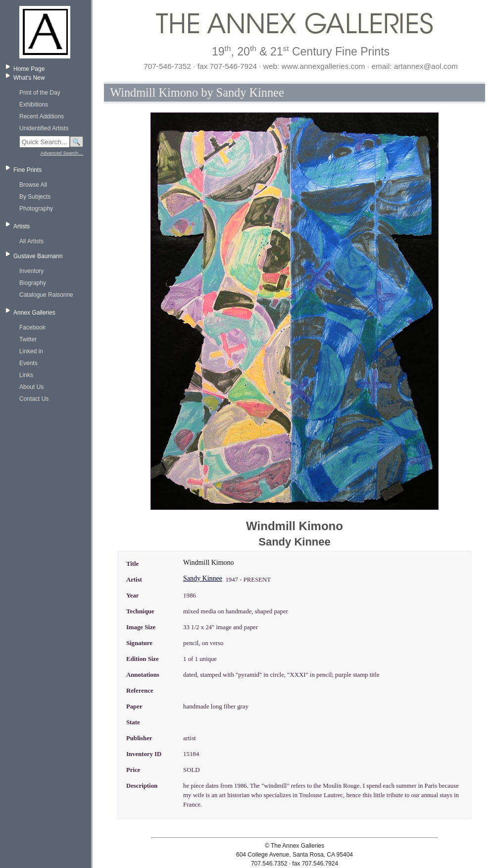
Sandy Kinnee (203, 578)
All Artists (31, 241)
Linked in (31, 351)
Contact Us (34, 399)
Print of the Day (40, 93)
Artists (22, 226)
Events (28, 363)
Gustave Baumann (38, 256)
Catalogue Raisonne (46, 295)
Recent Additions (42, 116)
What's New (29, 78)
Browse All (33, 185)
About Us (31, 387)
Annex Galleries (34, 313)
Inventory (31, 271)
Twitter (28, 339)
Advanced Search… (62, 153)
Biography (33, 283)
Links (26, 375)
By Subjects (35, 197)
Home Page (29, 69)
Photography (36, 209)
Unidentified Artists (44, 128)
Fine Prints (27, 170)
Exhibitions (34, 105)
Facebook (32, 327)
